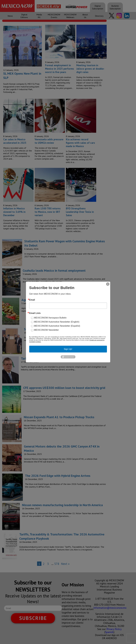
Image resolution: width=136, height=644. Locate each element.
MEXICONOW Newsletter (46, 330)
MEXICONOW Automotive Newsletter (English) (57, 322)
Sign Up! (68, 349)
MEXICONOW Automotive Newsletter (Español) (57, 326)
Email (32, 300)
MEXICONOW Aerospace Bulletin (50, 318)
